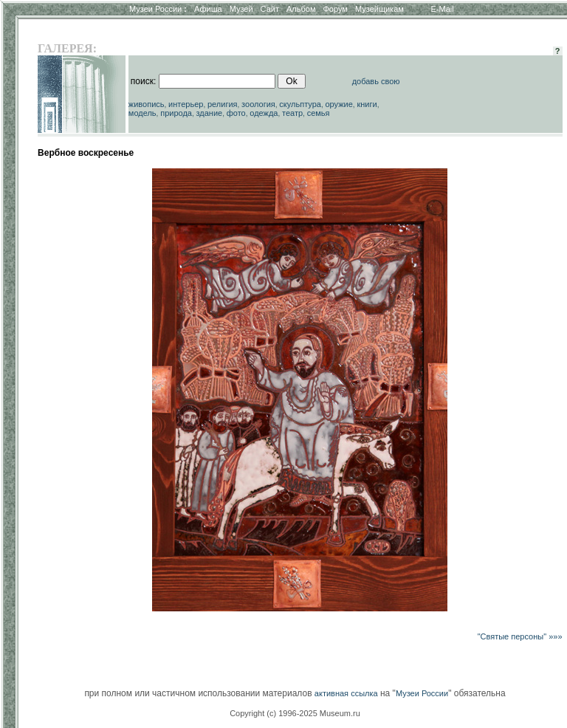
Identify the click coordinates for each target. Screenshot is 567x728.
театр (292, 113)
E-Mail (443, 9)
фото (236, 113)
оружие (339, 104)
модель (142, 113)
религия (223, 104)
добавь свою (376, 81)
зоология (258, 104)
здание (209, 113)
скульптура (300, 104)
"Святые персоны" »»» (520, 636)
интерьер (186, 104)
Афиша (208, 9)
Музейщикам (379, 9)
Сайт (270, 9)
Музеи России (158, 9)
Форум (335, 9)
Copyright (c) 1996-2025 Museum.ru (295, 713)
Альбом (301, 9)
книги (367, 104)
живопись (147, 104)
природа (176, 113)
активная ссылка (346, 693)
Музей (241, 9)
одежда (264, 113)
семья (319, 113)
